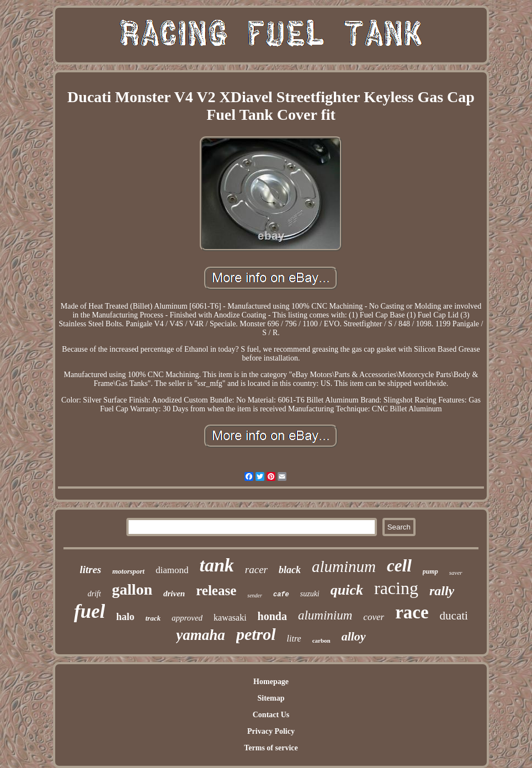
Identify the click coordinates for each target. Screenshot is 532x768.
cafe (281, 595)
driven (174, 594)
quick (347, 590)
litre (294, 639)
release (216, 590)
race (412, 612)
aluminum (344, 566)
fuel (89, 611)
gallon (132, 589)
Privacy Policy (271, 731)
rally (442, 591)
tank (216, 565)
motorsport (128, 571)
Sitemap (271, 698)
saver (456, 573)
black (290, 570)
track (153, 618)
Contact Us (271, 715)
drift (94, 594)
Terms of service (271, 748)
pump (430, 571)
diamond (172, 570)
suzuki (310, 594)
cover (374, 617)
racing (396, 588)
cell (399, 566)
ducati (454, 616)
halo (125, 617)
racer (256, 570)
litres (90, 570)
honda (272, 616)
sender (255, 595)
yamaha (201, 635)
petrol (256, 634)
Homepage (271, 682)
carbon (321, 640)
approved (187, 618)
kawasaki (230, 618)
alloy (354, 636)
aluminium (325, 615)
